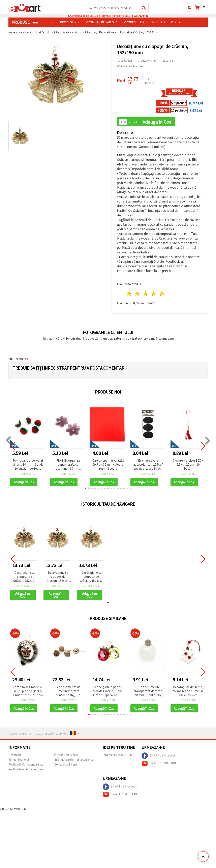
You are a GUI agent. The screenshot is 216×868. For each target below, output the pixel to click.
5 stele (162, 294)
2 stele (137, 294)
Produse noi (70, 22)
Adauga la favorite (130, 67)
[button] (86, 489)
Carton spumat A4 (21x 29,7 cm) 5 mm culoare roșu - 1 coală (108, 465)
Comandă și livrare (66, 766)
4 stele (154, 294)
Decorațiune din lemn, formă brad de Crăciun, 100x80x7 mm (188, 692)
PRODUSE (25, 22)
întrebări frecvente (66, 757)
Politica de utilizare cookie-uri (27, 771)
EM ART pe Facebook (159, 758)
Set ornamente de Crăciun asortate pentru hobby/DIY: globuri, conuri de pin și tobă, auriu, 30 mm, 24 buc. (68, 693)
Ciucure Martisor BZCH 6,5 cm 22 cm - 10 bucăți (188, 465)
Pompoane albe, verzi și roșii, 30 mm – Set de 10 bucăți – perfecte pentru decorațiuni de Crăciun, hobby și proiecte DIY (28, 465)
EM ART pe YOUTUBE (159, 765)
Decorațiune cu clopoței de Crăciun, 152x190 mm (24, 578)
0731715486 (140, 16)
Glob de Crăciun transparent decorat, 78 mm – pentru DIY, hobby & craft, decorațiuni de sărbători (148, 693)
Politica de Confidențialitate (26, 766)
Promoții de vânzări (102, 22)
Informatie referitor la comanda (74, 762)
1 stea (129, 294)
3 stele (146, 294)
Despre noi (15, 757)
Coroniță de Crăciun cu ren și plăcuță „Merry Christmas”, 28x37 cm (28, 692)
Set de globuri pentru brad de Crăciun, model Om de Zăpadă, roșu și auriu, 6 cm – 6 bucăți (108, 693)
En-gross (158, 22)
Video (175, 22)
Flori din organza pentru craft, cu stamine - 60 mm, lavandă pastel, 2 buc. (68, 465)
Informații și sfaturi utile (118, 757)
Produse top (134, 22)
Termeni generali (19, 762)
